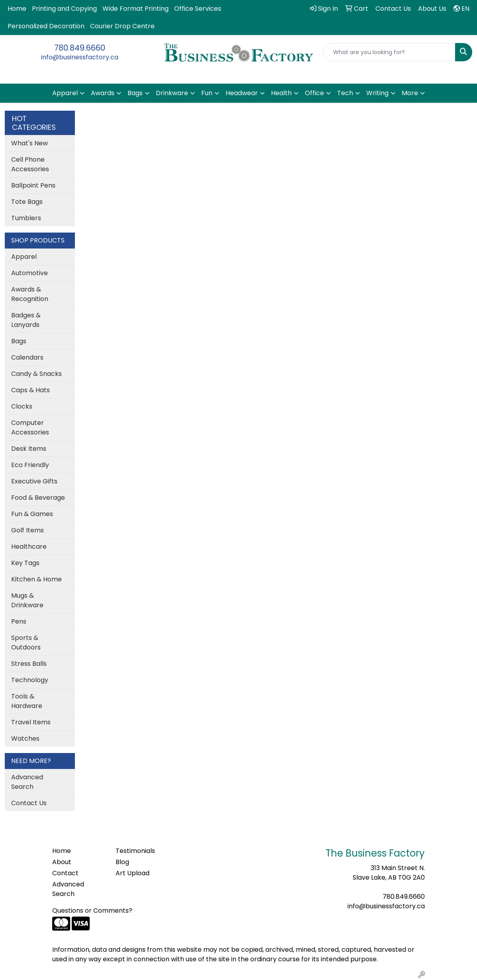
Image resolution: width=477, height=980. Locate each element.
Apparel (24, 257)
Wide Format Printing (135, 9)
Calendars (27, 357)
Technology (30, 680)
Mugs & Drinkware (27, 600)
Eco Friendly (30, 465)
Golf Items (27, 530)
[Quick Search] (389, 52)
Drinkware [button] (172, 93)
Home (17, 9)
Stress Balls (29, 664)
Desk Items (29, 449)
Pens (19, 621)
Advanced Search (27, 782)
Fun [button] (207, 93)
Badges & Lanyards (26, 320)
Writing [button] (377, 93)
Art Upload (132, 873)
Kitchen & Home (36, 579)
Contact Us (29, 803)
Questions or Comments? (92, 911)
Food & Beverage (38, 498)
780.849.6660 (80, 48)
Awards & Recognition (30, 294)
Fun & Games (32, 514)
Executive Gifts (34, 481)
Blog (122, 862)
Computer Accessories (30, 427)
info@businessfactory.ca (80, 57)
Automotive (29, 273)
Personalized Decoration (46, 26)
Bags (19, 341)
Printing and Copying (64, 9)
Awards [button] (103, 93)
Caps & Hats (30, 390)
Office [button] (314, 93)
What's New (29, 143)
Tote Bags (27, 202)
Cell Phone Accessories (30, 164)
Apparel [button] (65, 93)
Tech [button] (345, 93)
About (62, 862)
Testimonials (135, 851)
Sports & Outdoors (26, 643)
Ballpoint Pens (33, 185)
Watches (25, 738)
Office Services (198, 9)
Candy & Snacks (36, 374)
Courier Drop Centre (122, 26)
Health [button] (281, 93)
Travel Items (31, 722)
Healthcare (29, 547)
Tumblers (26, 218)
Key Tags (25, 563)
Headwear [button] (242, 93)
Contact (65, 873)
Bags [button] (135, 93)
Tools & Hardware (27, 701)
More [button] (410, 93)
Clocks (22, 406)
